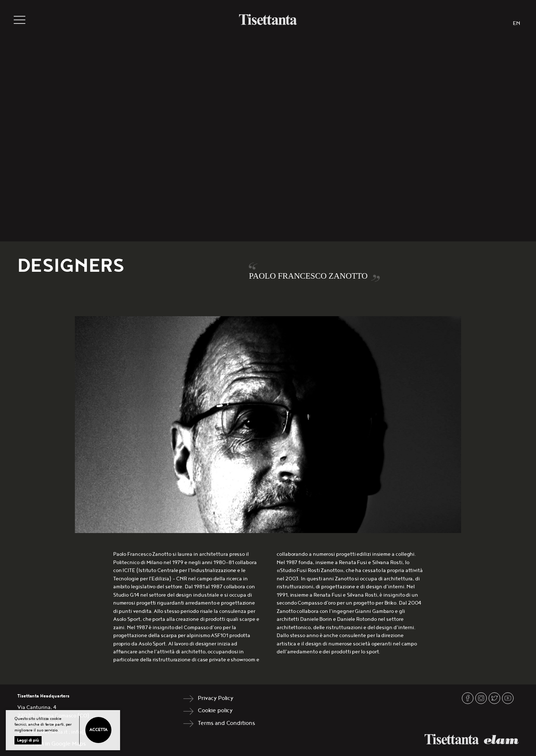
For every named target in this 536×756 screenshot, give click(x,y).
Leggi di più (28, 740)
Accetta (98, 730)
